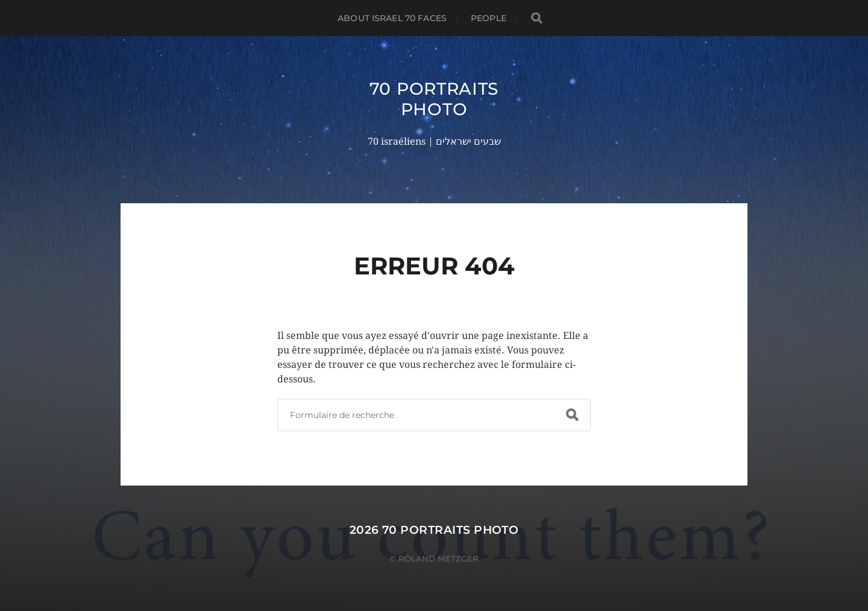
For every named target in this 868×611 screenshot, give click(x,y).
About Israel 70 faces (392, 18)
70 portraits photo (434, 99)
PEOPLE (489, 18)
